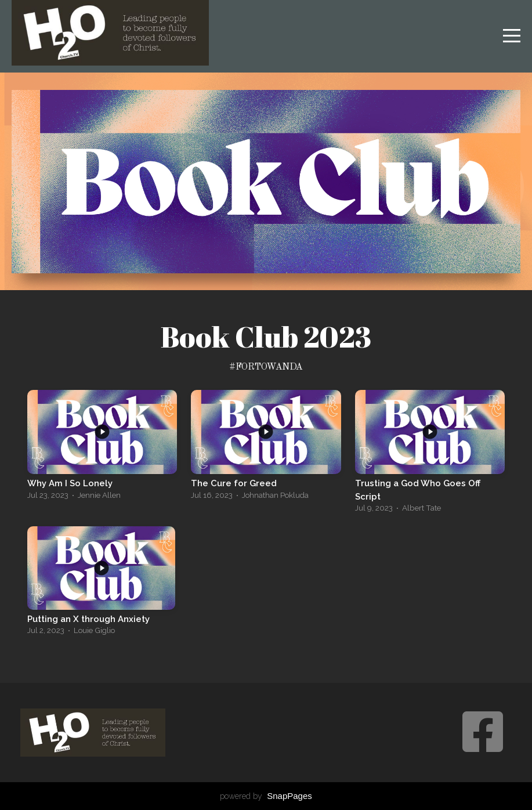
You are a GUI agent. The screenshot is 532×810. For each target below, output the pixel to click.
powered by (266, 796)
